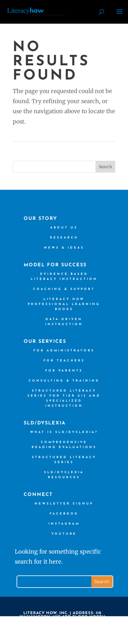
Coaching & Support (64, 289)
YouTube (64, 534)
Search (105, 167)
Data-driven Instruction (64, 322)
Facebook (64, 514)
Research (64, 238)
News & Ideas (64, 248)
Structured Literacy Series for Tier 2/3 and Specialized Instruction (64, 398)
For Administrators (64, 351)
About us (64, 228)
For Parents (64, 371)
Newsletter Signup (64, 504)
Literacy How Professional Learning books (64, 304)
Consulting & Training (64, 381)
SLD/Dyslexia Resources (64, 475)
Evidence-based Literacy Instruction (64, 277)
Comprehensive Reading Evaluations (64, 445)
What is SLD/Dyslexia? (64, 432)
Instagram (64, 524)
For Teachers (64, 361)
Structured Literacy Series (64, 460)
